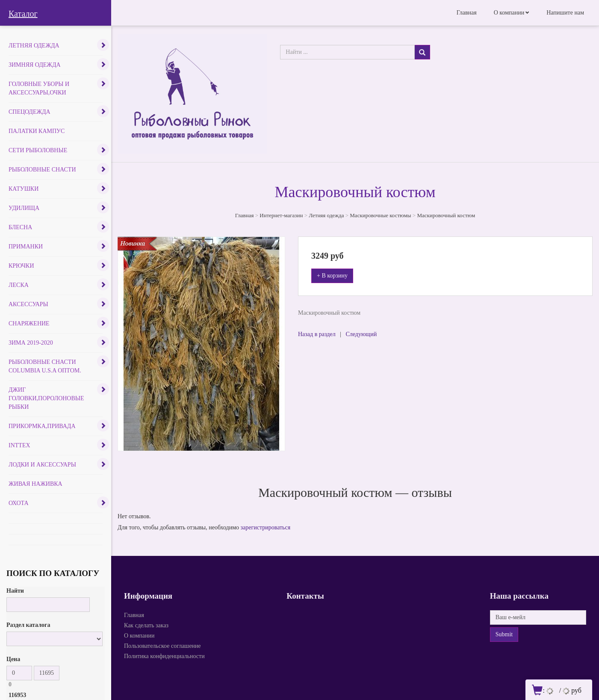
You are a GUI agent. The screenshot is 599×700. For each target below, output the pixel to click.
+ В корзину (332, 276)
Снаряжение (29, 323)
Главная (467, 13)
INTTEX (19, 445)
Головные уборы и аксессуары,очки (39, 88)
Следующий (361, 334)
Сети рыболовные (38, 150)
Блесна (20, 227)
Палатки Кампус (37, 131)
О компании (509, 13)
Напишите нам (565, 13)
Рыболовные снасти (42, 170)
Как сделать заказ (146, 625)
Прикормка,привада (42, 426)
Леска (19, 285)
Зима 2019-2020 (31, 343)
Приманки (26, 247)
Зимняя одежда (35, 65)
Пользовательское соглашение (162, 646)
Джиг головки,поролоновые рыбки (46, 398)
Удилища (24, 208)
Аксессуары (28, 304)
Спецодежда (30, 112)
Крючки (21, 266)
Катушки (24, 189)
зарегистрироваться (266, 527)
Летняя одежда (34, 46)
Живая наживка (35, 484)
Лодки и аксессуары (42, 465)
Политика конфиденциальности (164, 656)
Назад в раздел (317, 334)
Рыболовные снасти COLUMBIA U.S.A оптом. (45, 366)
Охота (19, 503)
